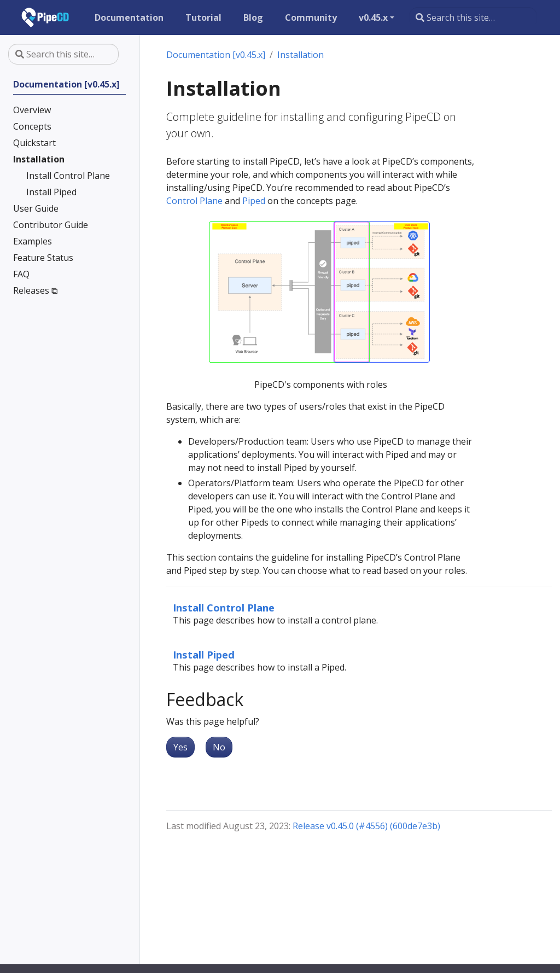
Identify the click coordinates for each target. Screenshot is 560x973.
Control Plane (194, 201)
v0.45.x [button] (373, 18)
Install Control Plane (224, 607)
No (219, 747)
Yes (180, 747)
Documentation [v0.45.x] (216, 55)
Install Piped (204, 654)
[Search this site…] (473, 18)
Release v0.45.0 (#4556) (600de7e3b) (366, 826)
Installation (301, 55)
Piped (254, 201)
